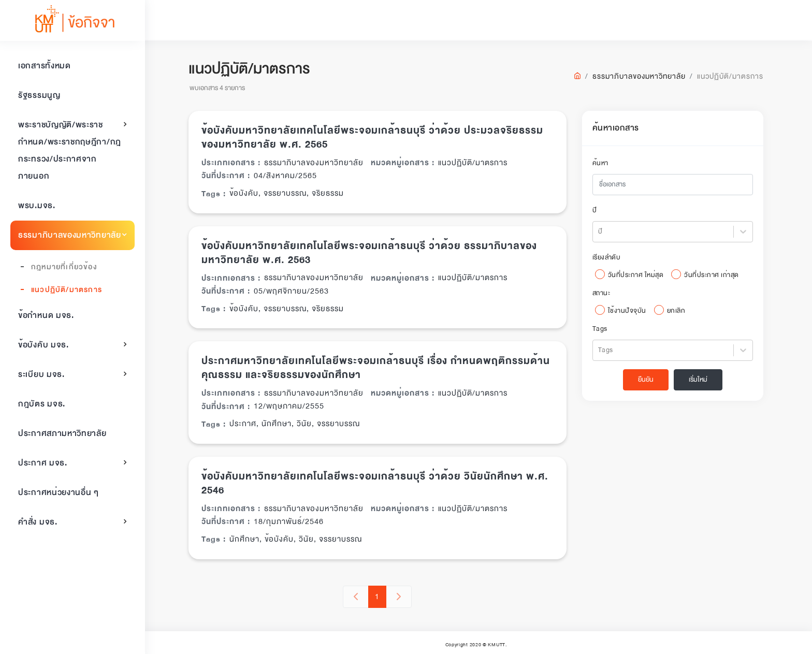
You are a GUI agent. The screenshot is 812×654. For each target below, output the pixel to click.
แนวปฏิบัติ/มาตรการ (67, 289)
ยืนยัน (648, 380)
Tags (603, 329)
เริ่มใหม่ (701, 380)
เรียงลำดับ (609, 257)
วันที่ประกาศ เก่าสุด (715, 275)
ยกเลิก (679, 311)
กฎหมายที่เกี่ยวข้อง (64, 267)
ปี (597, 210)
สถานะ (604, 293)
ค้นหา (603, 163)
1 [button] (380, 597)
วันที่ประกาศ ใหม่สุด (639, 275)
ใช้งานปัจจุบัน (630, 311)
